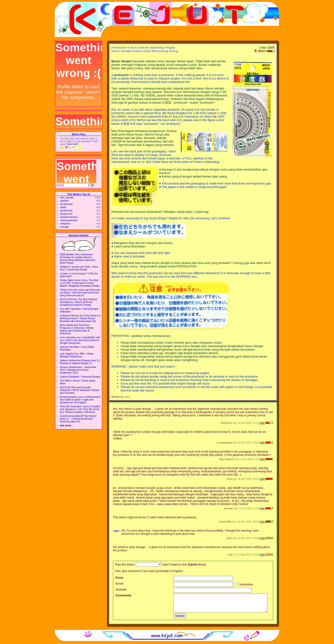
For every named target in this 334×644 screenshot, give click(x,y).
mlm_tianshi (67, 197)
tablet (63, 207)
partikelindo (66, 210)
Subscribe (244, 584)
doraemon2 (66, 204)
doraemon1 (66, 214)
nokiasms (65, 223)
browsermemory (69, 217)
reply (262, 423)
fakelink (64, 201)
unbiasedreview (69, 220)
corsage (64, 227)
